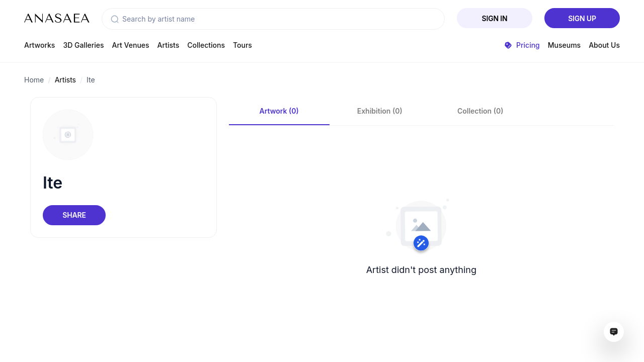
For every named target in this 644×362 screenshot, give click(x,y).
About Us (604, 45)
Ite (91, 80)
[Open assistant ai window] (614, 332)
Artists (169, 45)
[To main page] (57, 18)
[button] (115, 19)
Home (34, 80)
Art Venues (131, 45)
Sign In (495, 18)
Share (74, 215)
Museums (564, 45)
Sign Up (582, 18)
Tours (243, 45)
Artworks (39, 45)
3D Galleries (83, 45)
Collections (206, 45)
